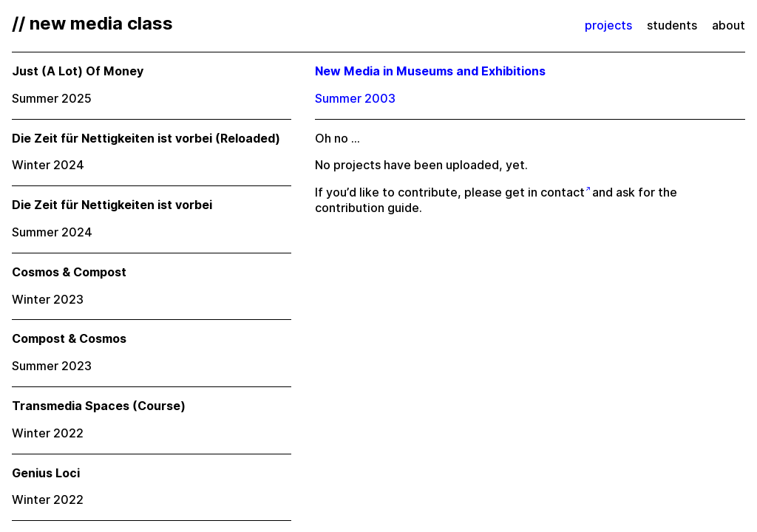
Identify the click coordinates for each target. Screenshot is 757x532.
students (672, 25)
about (729, 25)
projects (608, 25)
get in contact (545, 192)
